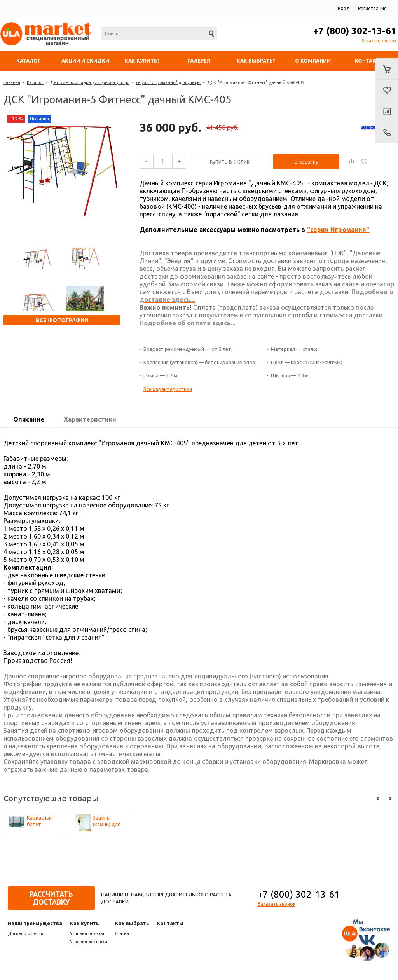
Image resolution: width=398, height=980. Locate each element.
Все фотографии (62, 320)
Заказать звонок (379, 41)
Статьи (122, 933)
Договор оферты (26, 933)
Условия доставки (89, 942)
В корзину (306, 162)
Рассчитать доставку (51, 898)
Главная (12, 82)
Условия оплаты (87, 933)
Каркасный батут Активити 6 (40, 821)
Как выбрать (132, 923)
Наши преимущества (35, 923)
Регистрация (372, 8)
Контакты (170, 923)
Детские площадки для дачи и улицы (90, 82)
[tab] (29, 420)
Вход (344, 8)
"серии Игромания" (338, 230)
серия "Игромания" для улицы (168, 82)
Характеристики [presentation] (90, 419)
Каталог (35, 82)
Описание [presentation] (29, 419)
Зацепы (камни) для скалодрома (108, 821)
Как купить (85, 923)
